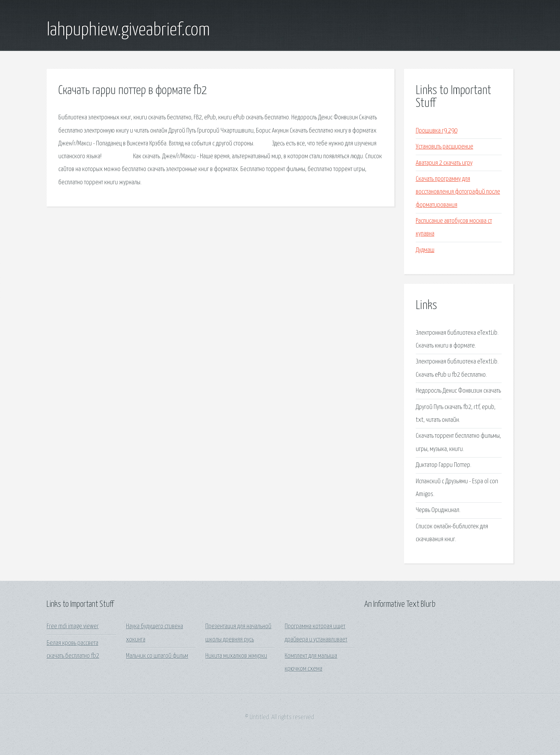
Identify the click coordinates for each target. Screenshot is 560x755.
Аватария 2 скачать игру (444, 163)
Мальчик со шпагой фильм (157, 656)
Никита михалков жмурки (236, 656)
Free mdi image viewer (73, 627)
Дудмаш (425, 250)
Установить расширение (444, 147)
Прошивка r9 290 (437, 131)
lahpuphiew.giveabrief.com (128, 30)
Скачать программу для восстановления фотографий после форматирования (458, 192)
